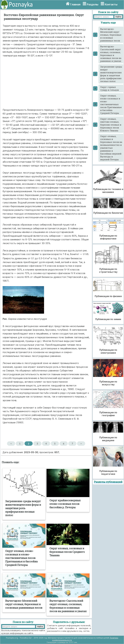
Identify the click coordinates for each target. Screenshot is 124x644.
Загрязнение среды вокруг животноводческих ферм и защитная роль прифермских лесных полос (111, 74)
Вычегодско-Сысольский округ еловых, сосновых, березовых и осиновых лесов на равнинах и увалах (111, 54)
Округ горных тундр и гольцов (109, 88)
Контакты (111, 4)
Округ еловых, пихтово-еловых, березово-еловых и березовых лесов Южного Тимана (111, 125)
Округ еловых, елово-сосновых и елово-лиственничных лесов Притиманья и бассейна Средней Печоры (111, 104)
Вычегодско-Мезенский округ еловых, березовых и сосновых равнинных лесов (111, 35)
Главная (75, 4)
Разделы (93, 4)
